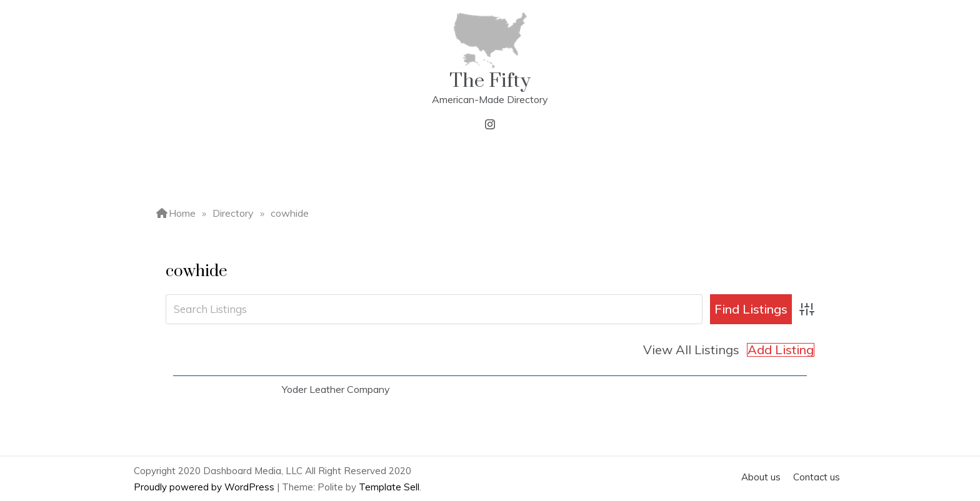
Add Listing (781, 350)
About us (761, 477)
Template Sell (389, 487)
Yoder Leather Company (336, 389)
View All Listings (691, 350)
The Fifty (490, 81)
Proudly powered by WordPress (205, 487)
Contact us (817, 477)
